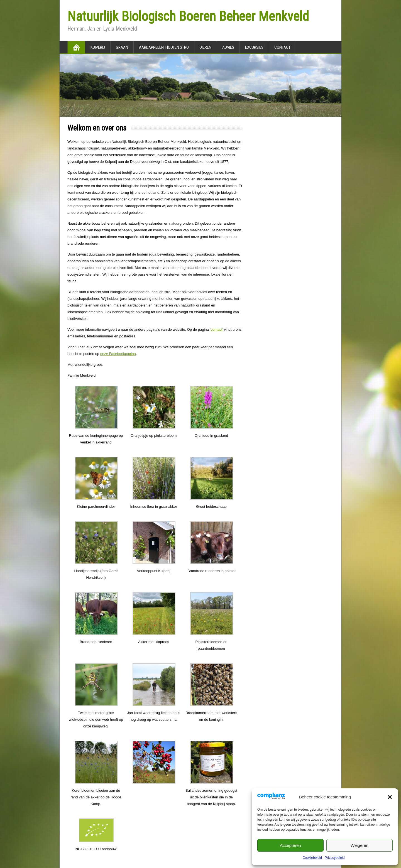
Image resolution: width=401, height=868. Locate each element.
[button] (390, 797)
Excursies (254, 47)
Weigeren (360, 845)
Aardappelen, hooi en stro (164, 47)
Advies (228, 47)
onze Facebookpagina (118, 354)
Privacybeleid (335, 858)
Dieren (206, 47)
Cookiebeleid (312, 858)
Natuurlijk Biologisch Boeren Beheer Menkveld (188, 16)
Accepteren (290, 845)
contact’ (217, 329)
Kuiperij (98, 47)
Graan (122, 47)
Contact (282, 47)
